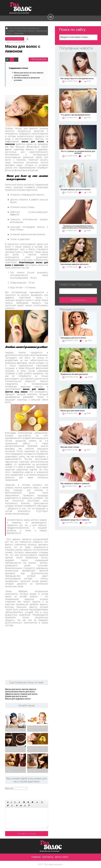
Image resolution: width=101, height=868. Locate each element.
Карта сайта (62, 857)
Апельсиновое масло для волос (20, 692)
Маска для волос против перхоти (21, 689)
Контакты (48, 857)
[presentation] (30, 795)
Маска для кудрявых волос (18, 699)
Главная (36, 857)
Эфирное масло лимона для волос (21, 694)
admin (9, 42)
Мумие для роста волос (16, 696)
